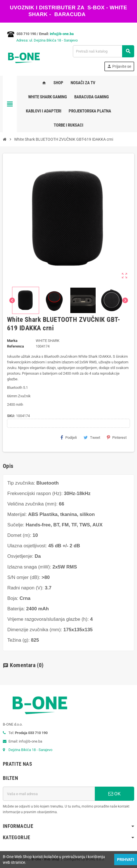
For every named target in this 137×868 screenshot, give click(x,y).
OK (114, 794)
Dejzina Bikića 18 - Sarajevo (30, 750)
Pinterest (117, 437)
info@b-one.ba (62, 34)
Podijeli (69, 437)
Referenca (15, 346)
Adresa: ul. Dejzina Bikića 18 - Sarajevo (40, 40)
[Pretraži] (103, 51)
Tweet (92, 437)
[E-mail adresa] (49, 794)
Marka (12, 341)
